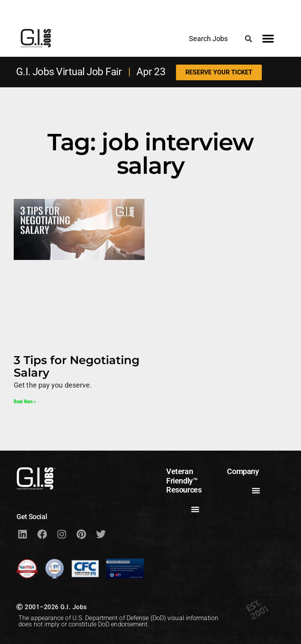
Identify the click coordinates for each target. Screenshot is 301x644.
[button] (248, 39)
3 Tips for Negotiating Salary (77, 366)
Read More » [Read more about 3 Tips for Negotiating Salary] (25, 401)
